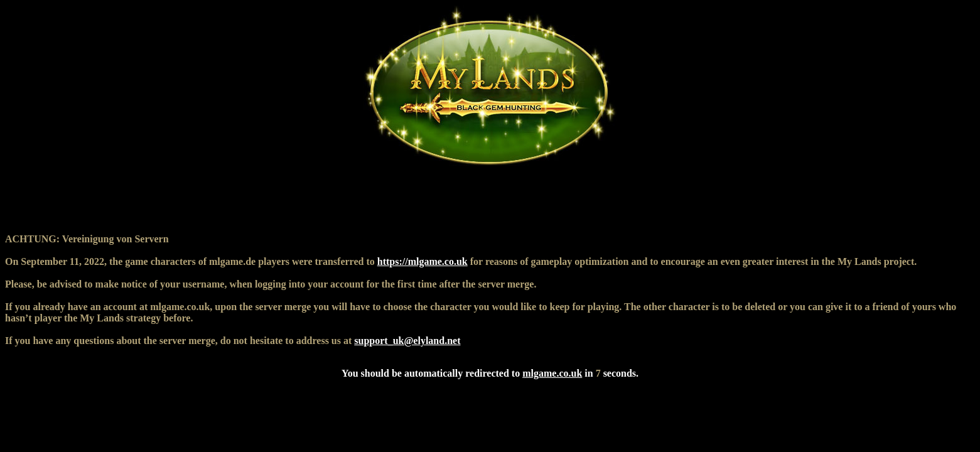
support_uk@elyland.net (407, 341)
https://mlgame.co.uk (423, 261)
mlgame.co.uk (552, 373)
